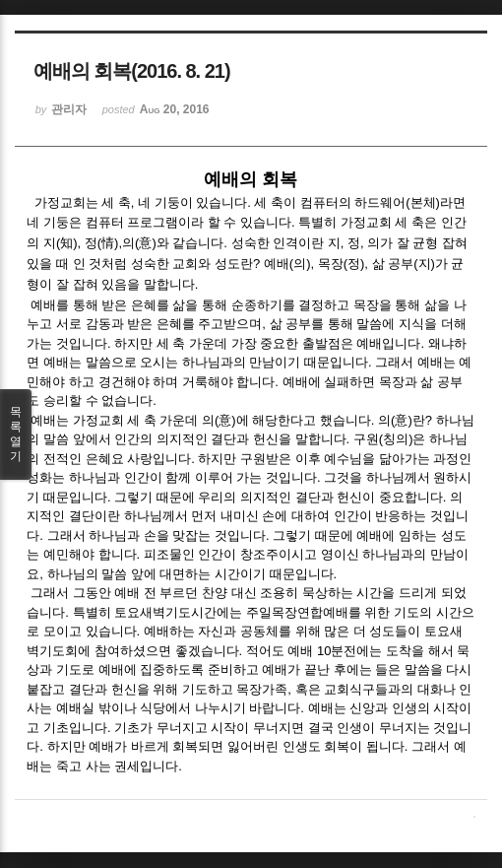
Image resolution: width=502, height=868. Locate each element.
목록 (16, 434)
